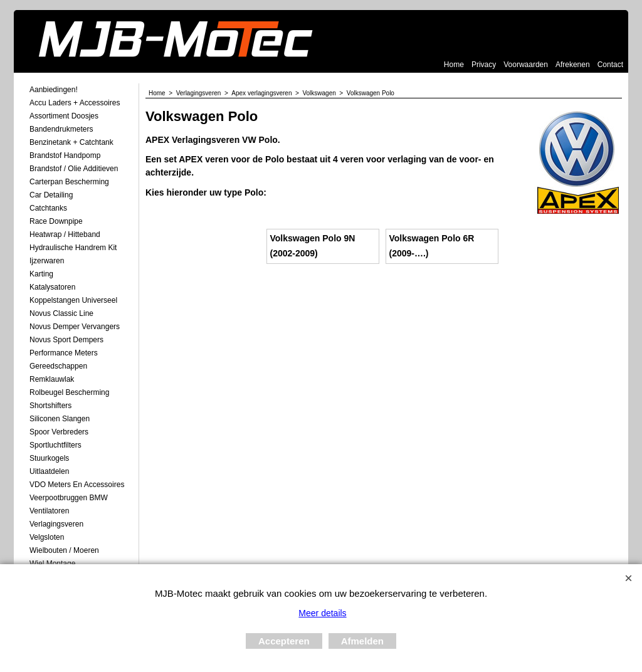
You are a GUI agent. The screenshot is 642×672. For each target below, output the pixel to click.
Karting (41, 274)
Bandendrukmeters (61, 129)
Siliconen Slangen (60, 419)
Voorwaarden (526, 65)
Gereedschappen (58, 366)
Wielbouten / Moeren (64, 550)
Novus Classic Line (61, 313)
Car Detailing (51, 195)
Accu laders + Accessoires (75, 103)
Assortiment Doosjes (64, 116)
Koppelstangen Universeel (73, 300)
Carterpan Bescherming (69, 182)
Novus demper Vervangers (75, 327)
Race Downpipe (56, 221)
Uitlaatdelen (49, 471)
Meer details (322, 613)
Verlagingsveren (56, 524)
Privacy (484, 65)
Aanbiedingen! (54, 90)
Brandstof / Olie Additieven (74, 169)
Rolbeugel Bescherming (69, 392)
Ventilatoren (49, 511)
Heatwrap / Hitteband (65, 234)
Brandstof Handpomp (65, 155)
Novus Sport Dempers (66, 340)
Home (454, 65)
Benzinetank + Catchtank (71, 142)
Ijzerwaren (47, 261)
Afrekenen (573, 65)
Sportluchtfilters (55, 445)
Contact (610, 65)
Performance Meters (64, 353)
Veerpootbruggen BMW (69, 498)
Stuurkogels (49, 458)
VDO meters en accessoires (77, 485)
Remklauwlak (52, 379)
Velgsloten (47, 537)
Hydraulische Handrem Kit (73, 248)
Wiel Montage (52, 564)
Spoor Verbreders (59, 432)
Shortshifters (50, 406)
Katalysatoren (52, 287)
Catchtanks (48, 208)
